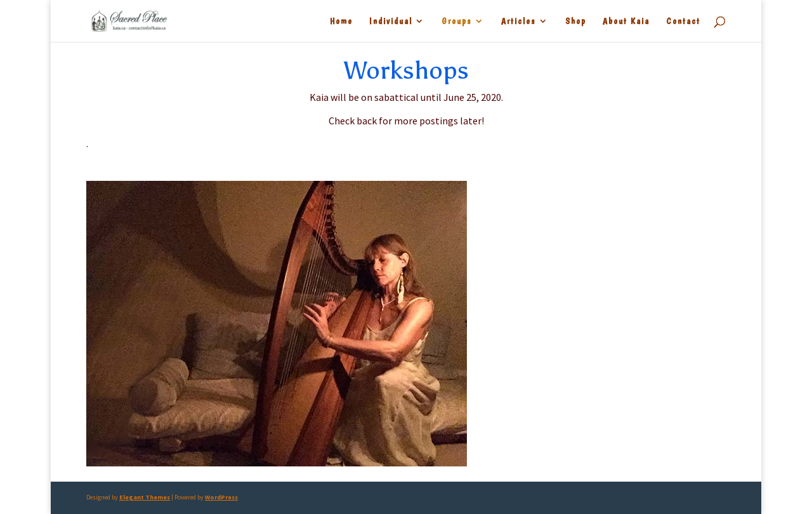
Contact (683, 21)
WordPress (221, 497)
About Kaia (626, 21)
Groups (457, 21)
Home (341, 21)
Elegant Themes (145, 497)
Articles (519, 21)
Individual (391, 21)
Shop (576, 21)
